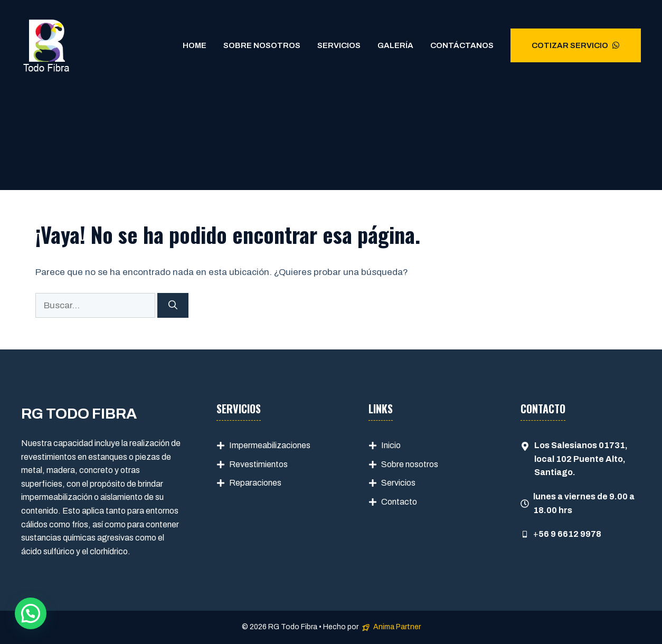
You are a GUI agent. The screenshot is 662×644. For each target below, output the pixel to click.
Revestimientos (258, 464)
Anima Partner (397, 627)
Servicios (339, 45)
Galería (395, 45)
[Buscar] (173, 306)
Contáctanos (462, 45)
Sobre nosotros (410, 464)
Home (195, 45)
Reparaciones (255, 483)
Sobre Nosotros (262, 45)
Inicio (391, 445)
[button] (31, 613)
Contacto (399, 502)
